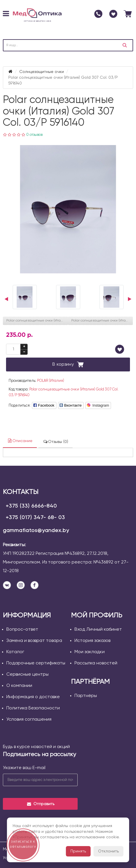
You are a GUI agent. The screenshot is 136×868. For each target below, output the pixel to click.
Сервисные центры (27, 675)
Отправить (40, 804)
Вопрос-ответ (22, 630)
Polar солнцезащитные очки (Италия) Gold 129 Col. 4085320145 (102, 321)
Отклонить (108, 851)
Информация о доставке (33, 697)
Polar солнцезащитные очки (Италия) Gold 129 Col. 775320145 (37, 321)
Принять (78, 851)
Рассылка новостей (96, 663)
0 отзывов (34, 135)
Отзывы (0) (55, 442)
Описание (20, 441)
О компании (19, 686)
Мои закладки (90, 652)
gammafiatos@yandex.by (36, 531)
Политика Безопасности (33, 708)
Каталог (15, 652)
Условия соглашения (29, 719)
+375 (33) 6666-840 (31, 506)
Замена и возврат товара (34, 641)
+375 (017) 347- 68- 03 (35, 518)
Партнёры (86, 696)
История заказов (92, 641)
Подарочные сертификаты (36, 663)
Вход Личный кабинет (98, 630)
